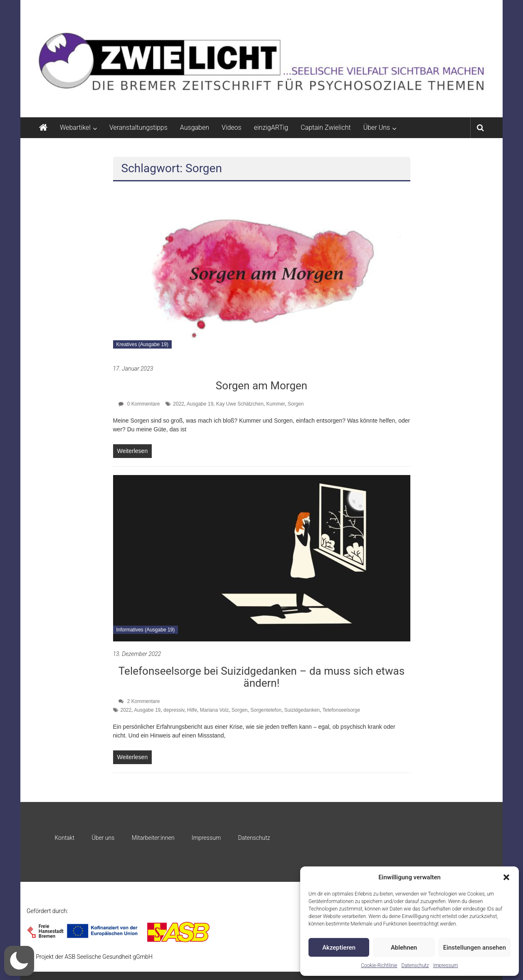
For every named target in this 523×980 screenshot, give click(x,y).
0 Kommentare (139, 404)
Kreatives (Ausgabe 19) (142, 344)
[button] (506, 877)
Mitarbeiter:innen (153, 838)
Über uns (103, 838)
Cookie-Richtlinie (379, 965)
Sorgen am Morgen (261, 386)
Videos (232, 127)
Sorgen (296, 404)
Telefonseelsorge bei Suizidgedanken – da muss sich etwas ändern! (261, 677)
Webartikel (75, 127)
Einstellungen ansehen (475, 948)
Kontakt (64, 838)
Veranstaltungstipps (138, 127)
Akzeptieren (339, 948)
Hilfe (192, 710)
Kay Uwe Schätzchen (240, 404)
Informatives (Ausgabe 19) (146, 630)
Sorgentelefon (266, 710)
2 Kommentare (139, 701)
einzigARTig (271, 127)
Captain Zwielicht (326, 127)
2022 (179, 404)
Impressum (446, 965)
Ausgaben (195, 127)
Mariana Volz (214, 710)
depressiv (174, 710)
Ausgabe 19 (200, 404)
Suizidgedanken (302, 710)
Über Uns (377, 127)
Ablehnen (404, 948)
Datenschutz (415, 965)
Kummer (276, 404)
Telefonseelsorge (341, 710)
